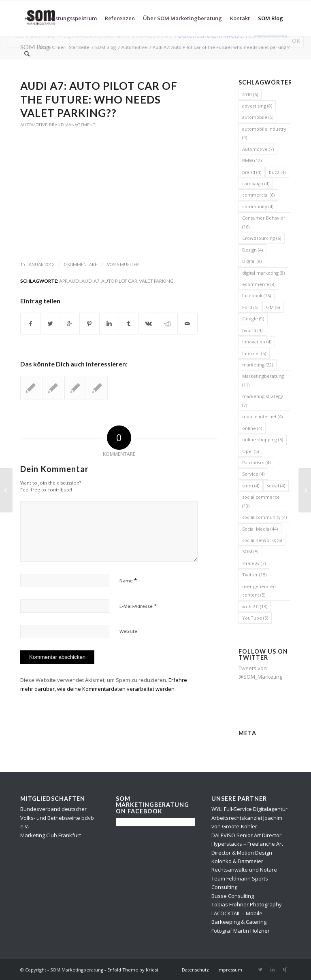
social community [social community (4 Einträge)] (264, 517)
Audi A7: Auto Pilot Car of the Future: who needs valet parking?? (99, 99)
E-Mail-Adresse (138, 606)
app (63, 281)
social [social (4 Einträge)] (276, 486)
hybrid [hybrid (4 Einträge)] (252, 330)
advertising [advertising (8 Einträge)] (257, 106)
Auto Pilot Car (119, 281)
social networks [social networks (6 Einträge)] (262, 540)
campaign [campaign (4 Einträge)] (256, 183)
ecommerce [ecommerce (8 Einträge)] (259, 284)
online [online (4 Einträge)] (252, 428)
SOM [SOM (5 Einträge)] (250, 551)
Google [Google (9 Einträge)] (253, 319)
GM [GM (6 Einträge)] (273, 307)
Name (128, 580)
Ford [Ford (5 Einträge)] (250, 307)
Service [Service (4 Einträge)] (253, 474)
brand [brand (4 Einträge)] (252, 172)
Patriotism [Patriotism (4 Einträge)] (256, 462)
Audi (74, 281)
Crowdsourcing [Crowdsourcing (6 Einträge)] (262, 238)
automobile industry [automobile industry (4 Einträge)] (264, 133)
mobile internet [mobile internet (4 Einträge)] (262, 416)
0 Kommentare (81, 265)
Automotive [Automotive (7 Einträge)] (258, 149)
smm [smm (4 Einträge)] (251, 486)
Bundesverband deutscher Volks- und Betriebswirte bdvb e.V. (57, 818)
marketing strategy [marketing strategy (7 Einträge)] (263, 400)
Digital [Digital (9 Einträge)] (252, 261)
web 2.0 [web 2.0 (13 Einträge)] (255, 606)
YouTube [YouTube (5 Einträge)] (255, 618)
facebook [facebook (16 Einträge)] (257, 295)
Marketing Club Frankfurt (51, 835)
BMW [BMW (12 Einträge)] (252, 160)
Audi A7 (91, 281)
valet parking (156, 281)
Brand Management (72, 125)
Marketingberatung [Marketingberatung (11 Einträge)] (263, 380)
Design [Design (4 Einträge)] (252, 250)
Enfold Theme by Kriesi (133, 970)
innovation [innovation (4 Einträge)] (257, 342)
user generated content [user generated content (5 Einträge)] (259, 591)
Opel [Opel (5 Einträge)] (250, 451)
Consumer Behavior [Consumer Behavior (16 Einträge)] (264, 222)
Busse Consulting (233, 896)
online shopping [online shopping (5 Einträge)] (263, 439)
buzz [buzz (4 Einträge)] (277, 172)
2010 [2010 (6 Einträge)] (250, 94)
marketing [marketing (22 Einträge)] (258, 365)
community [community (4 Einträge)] (258, 206)
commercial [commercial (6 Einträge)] (258, 195)
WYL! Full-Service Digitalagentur (249, 809)
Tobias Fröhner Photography (247, 904)
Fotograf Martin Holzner (241, 931)
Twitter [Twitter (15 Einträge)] (254, 575)
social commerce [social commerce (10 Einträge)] (261, 501)
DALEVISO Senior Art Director (246, 835)
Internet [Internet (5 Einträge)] (254, 353)
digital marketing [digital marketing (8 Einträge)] (263, 273)
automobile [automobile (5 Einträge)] (258, 117)
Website (128, 631)
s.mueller (128, 265)
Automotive (34, 125)
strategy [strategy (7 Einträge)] (254, 563)
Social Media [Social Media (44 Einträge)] (260, 529)
